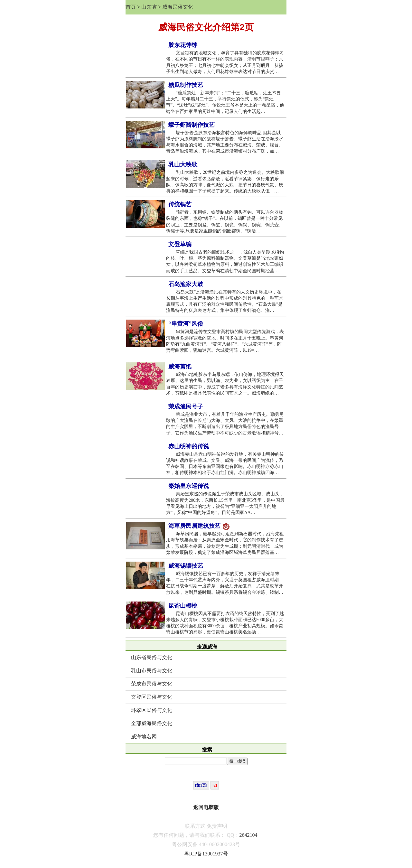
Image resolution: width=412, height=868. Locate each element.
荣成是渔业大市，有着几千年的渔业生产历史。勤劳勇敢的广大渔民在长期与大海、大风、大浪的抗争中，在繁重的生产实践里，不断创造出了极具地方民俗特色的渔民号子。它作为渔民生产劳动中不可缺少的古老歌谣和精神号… (225, 424)
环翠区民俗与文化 (152, 710)
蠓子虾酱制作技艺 (192, 125)
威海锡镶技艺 (186, 566)
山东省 (149, 7)
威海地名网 (144, 737)
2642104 (248, 835)
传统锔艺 (180, 204)
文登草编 (180, 244)
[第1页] (201, 785)
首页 (131, 7)
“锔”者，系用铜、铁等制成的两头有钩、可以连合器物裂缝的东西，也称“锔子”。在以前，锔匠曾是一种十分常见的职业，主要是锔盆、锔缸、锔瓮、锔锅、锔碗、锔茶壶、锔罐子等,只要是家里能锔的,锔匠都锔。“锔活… (225, 222)
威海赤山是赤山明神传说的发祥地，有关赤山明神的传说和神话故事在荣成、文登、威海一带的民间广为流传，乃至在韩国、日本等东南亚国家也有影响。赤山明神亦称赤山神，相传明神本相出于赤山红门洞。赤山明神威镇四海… (225, 464)
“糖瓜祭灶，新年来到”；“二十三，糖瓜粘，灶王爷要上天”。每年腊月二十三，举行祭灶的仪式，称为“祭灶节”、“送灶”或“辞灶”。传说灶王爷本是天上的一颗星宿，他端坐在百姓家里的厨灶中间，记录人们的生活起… (225, 102)
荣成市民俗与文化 (152, 684)
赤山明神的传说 (189, 446)
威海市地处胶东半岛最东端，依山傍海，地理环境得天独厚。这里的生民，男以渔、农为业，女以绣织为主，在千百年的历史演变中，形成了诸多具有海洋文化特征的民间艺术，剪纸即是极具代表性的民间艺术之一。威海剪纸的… (225, 384)
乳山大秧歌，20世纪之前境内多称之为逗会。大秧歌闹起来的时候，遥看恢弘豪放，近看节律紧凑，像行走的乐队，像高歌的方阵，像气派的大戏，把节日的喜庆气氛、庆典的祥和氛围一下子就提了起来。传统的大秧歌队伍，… (225, 182)
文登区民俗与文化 (152, 697)
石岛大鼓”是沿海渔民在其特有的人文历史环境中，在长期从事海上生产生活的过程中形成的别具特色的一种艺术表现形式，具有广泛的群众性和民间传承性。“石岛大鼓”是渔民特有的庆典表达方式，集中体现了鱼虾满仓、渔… (225, 301)
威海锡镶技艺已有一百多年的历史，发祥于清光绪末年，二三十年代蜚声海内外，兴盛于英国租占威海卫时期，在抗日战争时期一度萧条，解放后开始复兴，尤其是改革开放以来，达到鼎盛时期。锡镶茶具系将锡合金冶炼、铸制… (225, 583)
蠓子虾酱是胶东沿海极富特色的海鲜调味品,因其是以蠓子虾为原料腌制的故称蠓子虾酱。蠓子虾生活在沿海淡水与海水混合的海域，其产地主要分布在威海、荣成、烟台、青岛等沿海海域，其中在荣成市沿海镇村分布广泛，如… (225, 142)
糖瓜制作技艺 (186, 85)
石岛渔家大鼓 (186, 284)
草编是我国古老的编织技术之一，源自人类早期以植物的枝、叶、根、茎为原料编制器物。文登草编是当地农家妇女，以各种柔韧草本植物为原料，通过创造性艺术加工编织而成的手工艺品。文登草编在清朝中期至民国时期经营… (225, 261)
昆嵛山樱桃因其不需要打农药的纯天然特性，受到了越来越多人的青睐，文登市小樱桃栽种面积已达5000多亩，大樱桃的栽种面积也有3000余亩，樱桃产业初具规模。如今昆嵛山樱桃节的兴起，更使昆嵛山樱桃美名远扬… (225, 623)
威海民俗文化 (178, 7)
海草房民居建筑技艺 (199, 526)
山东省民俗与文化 (152, 657)
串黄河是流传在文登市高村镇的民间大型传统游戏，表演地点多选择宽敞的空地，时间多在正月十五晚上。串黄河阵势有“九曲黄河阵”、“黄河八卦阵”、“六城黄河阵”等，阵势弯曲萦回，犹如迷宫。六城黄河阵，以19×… (225, 341)
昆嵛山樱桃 (183, 606)
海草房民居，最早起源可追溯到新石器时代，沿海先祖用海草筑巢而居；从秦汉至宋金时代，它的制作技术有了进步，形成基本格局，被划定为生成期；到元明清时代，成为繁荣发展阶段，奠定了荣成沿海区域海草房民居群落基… (225, 543)
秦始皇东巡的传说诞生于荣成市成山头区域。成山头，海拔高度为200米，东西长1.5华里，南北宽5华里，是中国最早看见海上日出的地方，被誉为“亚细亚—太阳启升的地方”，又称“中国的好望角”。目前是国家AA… (225, 503)
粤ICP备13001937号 (206, 854)
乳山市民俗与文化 (152, 671)
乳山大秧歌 (183, 164)
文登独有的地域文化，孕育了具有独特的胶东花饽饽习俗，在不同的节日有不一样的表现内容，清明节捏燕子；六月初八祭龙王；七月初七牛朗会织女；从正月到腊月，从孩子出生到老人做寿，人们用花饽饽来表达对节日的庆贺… (225, 62)
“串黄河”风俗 (186, 324)
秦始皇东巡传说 (189, 486)
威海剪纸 (180, 367)
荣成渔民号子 (186, 406)
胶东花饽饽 (183, 45)
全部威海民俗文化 (152, 723)
